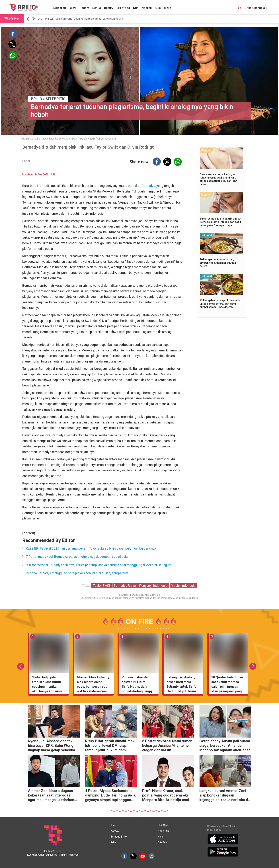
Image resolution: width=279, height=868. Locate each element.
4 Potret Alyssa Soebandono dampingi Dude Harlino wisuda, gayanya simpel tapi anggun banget (111, 796)
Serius (97, 8)
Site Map (163, 842)
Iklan (113, 825)
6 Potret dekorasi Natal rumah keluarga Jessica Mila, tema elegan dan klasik (167, 746)
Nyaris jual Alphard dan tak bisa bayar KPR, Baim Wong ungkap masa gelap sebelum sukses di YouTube (51, 746)
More (168, 8)
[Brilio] (24, 7)
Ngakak (147, 8)
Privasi (115, 842)
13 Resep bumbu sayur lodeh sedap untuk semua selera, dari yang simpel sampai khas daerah (221, 304)
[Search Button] (240, 9)
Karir (161, 837)
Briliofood (123, 8)
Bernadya (148, 186)
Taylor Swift (102, 586)
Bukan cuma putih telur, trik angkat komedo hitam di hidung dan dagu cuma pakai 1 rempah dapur (220, 222)
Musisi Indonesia (183, 586)
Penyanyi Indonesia (154, 586)
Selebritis (60, 8)
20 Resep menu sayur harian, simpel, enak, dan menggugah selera (218, 263)
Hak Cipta (164, 825)
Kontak (115, 831)
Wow (73, 8)
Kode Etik (163, 831)
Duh (136, 8)
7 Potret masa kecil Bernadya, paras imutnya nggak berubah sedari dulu (77, 557)
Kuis (158, 8)
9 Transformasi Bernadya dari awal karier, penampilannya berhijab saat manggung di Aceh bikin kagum (99, 565)
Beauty (109, 8)
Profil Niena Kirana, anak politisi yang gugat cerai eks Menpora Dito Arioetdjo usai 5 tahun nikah (167, 796)
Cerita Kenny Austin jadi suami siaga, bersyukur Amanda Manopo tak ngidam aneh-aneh (225, 746)
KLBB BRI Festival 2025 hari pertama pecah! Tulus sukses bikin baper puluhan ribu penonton (92, 548)
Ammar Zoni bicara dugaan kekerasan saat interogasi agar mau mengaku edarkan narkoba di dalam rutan (51, 796)
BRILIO (37, 99)
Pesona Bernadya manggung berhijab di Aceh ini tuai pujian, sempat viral (78, 573)
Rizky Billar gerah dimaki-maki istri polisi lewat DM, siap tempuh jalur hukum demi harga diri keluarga (110, 746)
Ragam (84, 8)
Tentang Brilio (119, 837)
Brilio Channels (256, 8)
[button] (28, 19)
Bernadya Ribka (125, 586)
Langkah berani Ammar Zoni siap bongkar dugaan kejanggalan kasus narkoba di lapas (224, 796)
